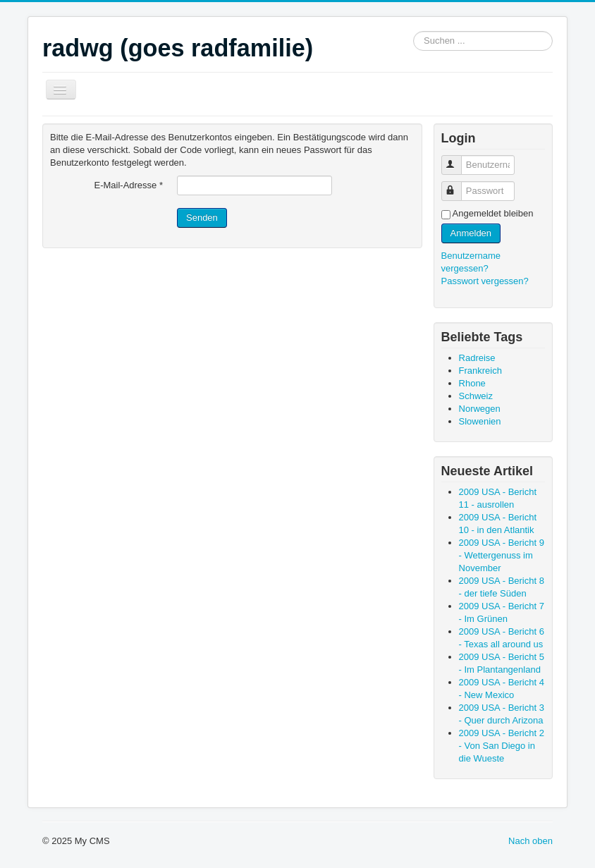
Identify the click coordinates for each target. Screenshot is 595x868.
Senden (202, 218)
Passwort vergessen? (485, 281)
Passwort (458, 185)
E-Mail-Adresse (128, 185)
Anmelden (471, 233)
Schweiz (476, 396)
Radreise (477, 358)
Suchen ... (413, 31)
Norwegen (480, 409)
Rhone (472, 383)
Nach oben (530, 841)
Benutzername (458, 159)
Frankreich (480, 371)
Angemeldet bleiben (493, 213)
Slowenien (480, 421)
